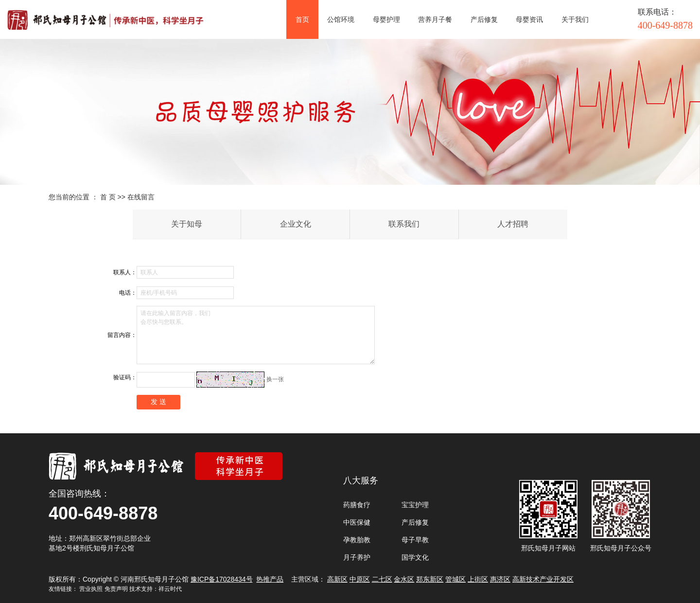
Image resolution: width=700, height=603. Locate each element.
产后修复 (484, 19)
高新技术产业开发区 (543, 579)
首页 (302, 19)
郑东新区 (430, 579)
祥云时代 (170, 589)
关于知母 (187, 224)
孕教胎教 (357, 540)
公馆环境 (341, 19)
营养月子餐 (435, 19)
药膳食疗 (357, 505)
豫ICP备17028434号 (222, 579)
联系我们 (404, 224)
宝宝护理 (415, 505)
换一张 (275, 379)
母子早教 (415, 540)
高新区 (337, 579)
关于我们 (575, 19)
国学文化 (415, 557)
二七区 (382, 579)
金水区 (404, 579)
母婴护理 (386, 19)
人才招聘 (513, 224)
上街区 (478, 579)
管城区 (455, 579)
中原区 (360, 579)
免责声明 (116, 589)
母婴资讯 (529, 19)
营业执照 (91, 589)
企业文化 (296, 224)
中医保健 (357, 522)
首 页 (108, 197)
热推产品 (270, 579)
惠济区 (500, 579)
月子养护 (357, 557)
